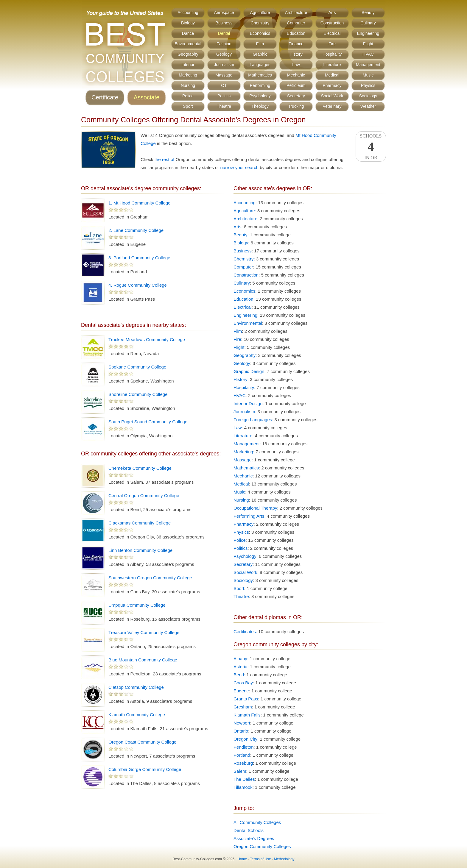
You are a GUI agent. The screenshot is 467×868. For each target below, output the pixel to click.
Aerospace (224, 13)
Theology (260, 106)
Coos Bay (243, 683)
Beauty (368, 13)
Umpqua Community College (137, 605)
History (296, 54)
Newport (242, 723)
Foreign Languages (253, 420)
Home (242, 859)
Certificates (245, 632)
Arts (332, 13)
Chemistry (260, 23)
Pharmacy (332, 85)
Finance (296, 44)
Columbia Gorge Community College (145, 769)
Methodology (284, 859)
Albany (240, 659)
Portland (242, 755)
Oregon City (245, 739)
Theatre (224, 106)
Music (368, 75)
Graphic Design (249, 371)
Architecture (296, 13)
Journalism (224, 65)
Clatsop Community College (136, 687)
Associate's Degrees (254, 838)
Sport (188, 106)
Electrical (332, 33)
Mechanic (296, 75)
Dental (224, 33)
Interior (188, 65)
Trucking (296, 106)
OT (224, 85)
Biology (188, 23)
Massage (224, 75)
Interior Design (248, 403)
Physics (368, 85)
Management (368, 65)
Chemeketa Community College (140, 468)
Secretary (296, 96)
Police (188, 96)
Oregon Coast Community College (142, 742)
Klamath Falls (247, 715)
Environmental (188, 44)
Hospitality (332, 54)
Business (224, 23)
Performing (260, 85)
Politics (224, 96)
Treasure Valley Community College (144, 632)
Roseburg (243, 763)
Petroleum (296, 85)
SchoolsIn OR (371, 147)
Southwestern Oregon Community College (150, 578)
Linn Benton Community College (140, 550)
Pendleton (244, 747)
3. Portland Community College (139, 258)
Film (260, 44)
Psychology (260, 96)
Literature (332, 65)
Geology (224, 54)
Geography (188, 54)
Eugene (241, 691)
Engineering (368, 33)
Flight (368, 44)
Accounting (188, 13)
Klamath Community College (137, 715)
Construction (332, 23)
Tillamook (243, 787)
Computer (296, 23)
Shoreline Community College (138, 394)
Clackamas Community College (140, 523)
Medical (332, 75)
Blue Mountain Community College (143, 660)
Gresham (243, 707)
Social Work (332, 96)
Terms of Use (260, 859)
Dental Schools (249, 830)
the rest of (165, 159)
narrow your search (239, 167)
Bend (239, 675)
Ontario (241, 731)
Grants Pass (246, 699)
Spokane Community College (137, 367)
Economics (260, 33)
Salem (240, 771)
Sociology (368, 96)
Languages (260, 65)
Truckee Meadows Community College (147, 339)
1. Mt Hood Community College (139, 203)
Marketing (188, 75)
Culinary (368, 23)
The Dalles (244, 779)
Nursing (188, 85)
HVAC (368, 54)
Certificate (105, 97)
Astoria (240, 667)
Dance (188, 33)
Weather (368, 106)
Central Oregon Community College (144, 495)
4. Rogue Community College (138, 285)
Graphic (260, 54)
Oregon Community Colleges (262, 846)
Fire (332, 44)
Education (296, 33)
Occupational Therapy (255, 508)
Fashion (224, 44)
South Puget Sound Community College (148, 422)
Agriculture (260, 13)
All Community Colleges (257, 822)
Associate (147, 97)
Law (296, 65)
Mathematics (260, 75)
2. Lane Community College (136, 230)
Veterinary (332, 106)
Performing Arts (249, 516)
